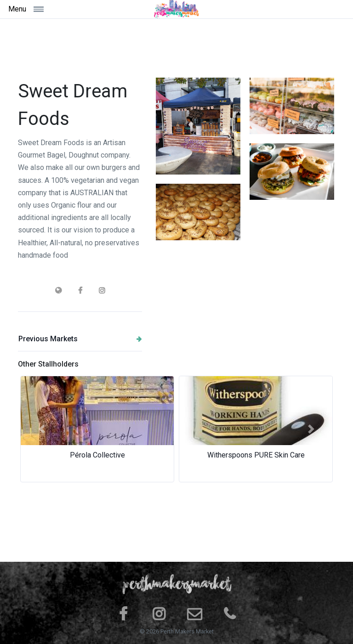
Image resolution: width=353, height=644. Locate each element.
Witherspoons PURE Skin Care (256, 455)
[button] (42, 429)
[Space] (176, 9)
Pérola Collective (97, 455)
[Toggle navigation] (49, 9)
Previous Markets (80, 339)
